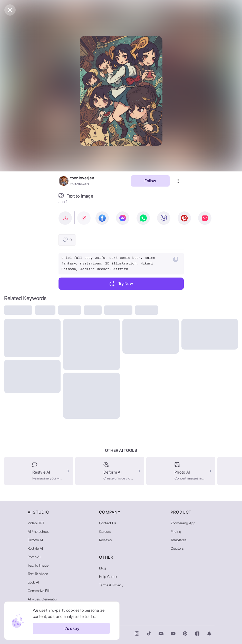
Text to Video (38, 574)
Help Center (108, 577)
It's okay (71, 628)
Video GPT (36, 523)
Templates (179, 540)
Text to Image (38, 565)
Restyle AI (35, 548)
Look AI (33, 582)
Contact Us (108, 523)
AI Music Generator (42, 599)
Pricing (176, 531)
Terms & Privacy (111, 585)
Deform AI (35, 540)
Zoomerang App (183, 523)
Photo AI (34, 557)
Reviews (105, 540)
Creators (177, 548)
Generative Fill (39, 591)
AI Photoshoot (38, 531)
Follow (150, 181)
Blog (103, 568)
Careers (105, 531)
